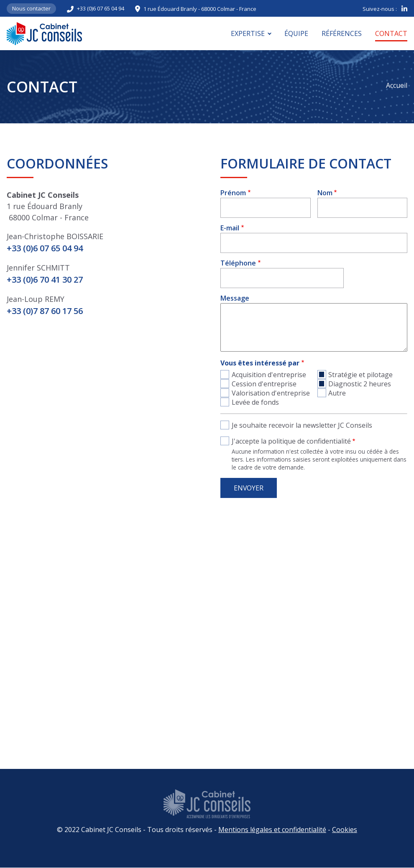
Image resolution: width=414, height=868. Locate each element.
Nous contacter (31, 8)
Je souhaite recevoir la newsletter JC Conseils (302, 425)
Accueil (397, 85)
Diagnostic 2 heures (360, 384)
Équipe (296, 33)
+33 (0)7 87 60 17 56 (45, 311)
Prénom (233, 193)
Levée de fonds (255, 402)
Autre (337, 393)
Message (235, 298)
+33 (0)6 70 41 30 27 (45, 280)
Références (342, 33)
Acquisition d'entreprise (269, 375)
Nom (325, 193)
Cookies (345, 830)
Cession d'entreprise (264, 384)
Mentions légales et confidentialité (272, 830)
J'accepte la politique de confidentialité (291, 441)
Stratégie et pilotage (360, 375)
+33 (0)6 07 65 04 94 (101, 8)
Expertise (248, 33)
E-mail (230, 228)
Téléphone (238, 263)
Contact (391, 33)
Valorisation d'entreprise (271, 393)
